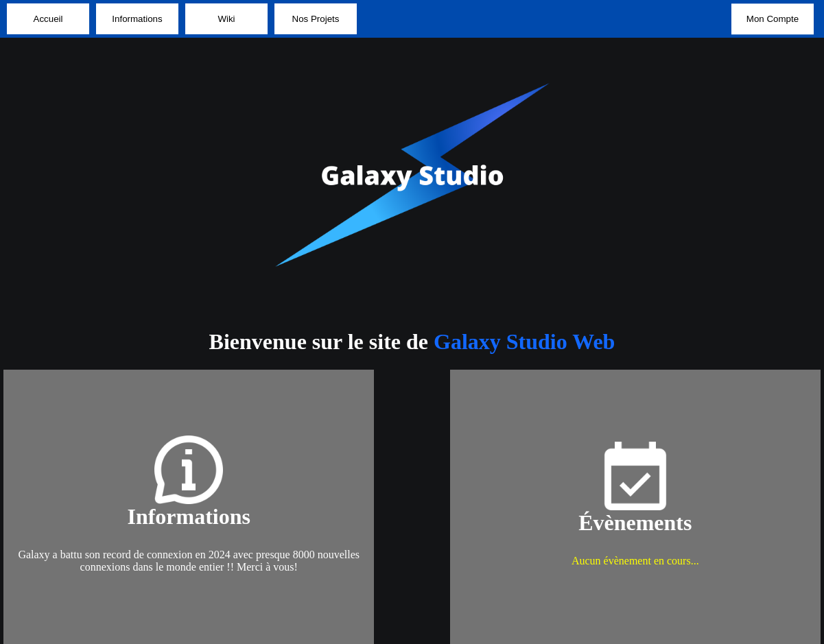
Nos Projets (316, 19)
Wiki (226, 19)
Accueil (48, 19)
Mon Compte (773, 19)
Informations (137, 19)
